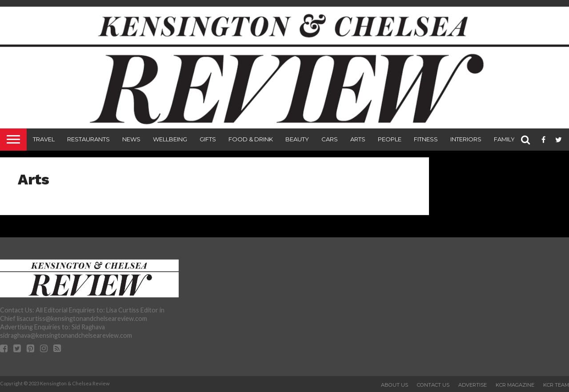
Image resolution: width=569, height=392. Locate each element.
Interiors (466, 139)
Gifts (208, 139)
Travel (44, 139)
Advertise (473, 385)
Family (504, 139)
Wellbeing (170, 139)
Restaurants (88, 139)
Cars (330, 139)
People (390, 139)
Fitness (426, 139)
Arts (358, 139)
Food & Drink (251, 139)
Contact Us (433, 385)
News (131, 139)
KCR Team (556, 385)
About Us (395, 385)
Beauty (297, 139)
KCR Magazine (515, 385)
